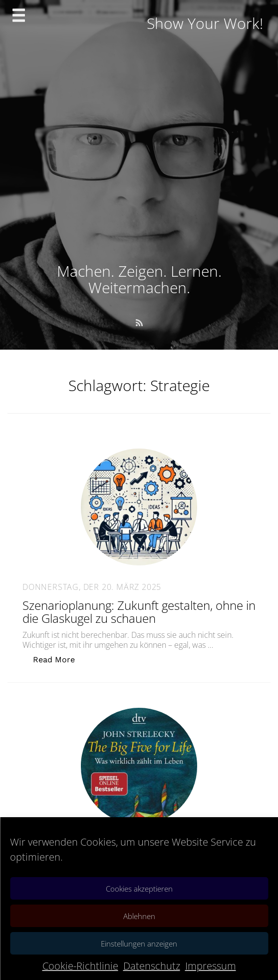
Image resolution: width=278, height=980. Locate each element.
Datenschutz (152, 966)
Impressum (211, 966)
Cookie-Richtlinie (80, 966)
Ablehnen (139, 916)
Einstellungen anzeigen (139, 944)
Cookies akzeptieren (139, 889)
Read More (59, 659)
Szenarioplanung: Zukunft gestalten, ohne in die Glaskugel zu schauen (139, 612)
